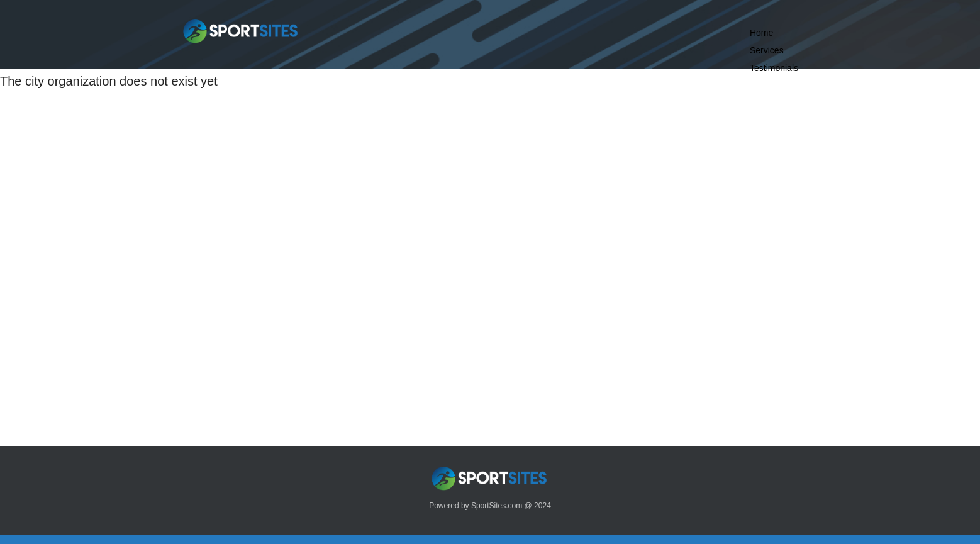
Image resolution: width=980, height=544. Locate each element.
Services (767, 50)
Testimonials (774, 68)
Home (761, 33)
